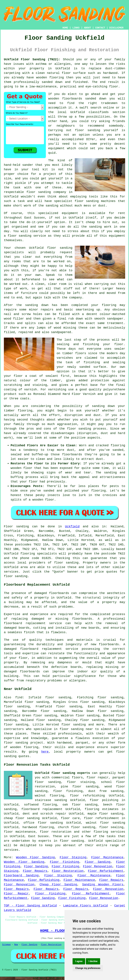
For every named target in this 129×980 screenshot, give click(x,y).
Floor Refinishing (44, 880)
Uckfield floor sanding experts (62, 773)
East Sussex (39, 836)
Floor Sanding (98, 862)
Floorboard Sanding (21, 876)
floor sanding (39, 192)
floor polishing (104, 800)
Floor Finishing (64, 862)
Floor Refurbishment (106, 871)
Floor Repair (16, 894)
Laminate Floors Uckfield (85, 906)
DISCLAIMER (116, 28)
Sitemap (6, 945)
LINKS (76, 28)
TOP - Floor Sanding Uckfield (30, 906)
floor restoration (56, 832)
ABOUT (88, 28)
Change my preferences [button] (88, 968)
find (19, 697)
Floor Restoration (68, 871)
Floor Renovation (98, 866)
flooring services (109, 832)
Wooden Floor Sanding (35, 857)
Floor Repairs (35, 871)
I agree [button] (79, 961)
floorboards (82, 619)
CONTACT (100, 28)
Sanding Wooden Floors (103, 885)
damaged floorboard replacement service (41, 649)
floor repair (98, 778)
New (16, 945)
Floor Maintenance (107, 857)
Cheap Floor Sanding (58, 885)
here (45, 752)
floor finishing (68, 791)
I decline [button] (93, 961)
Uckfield (72, 527)
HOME (65, 28)
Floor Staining (73, 857)
